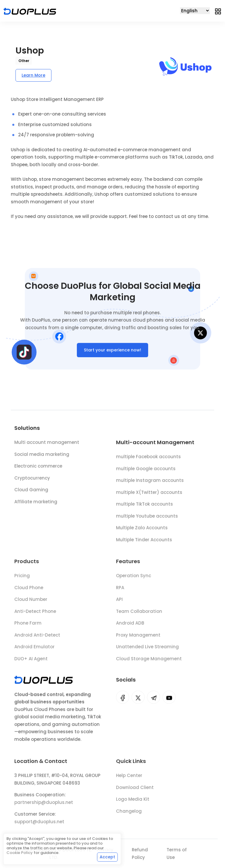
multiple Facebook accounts (148, 459)
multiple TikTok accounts (144, 506)
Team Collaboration (139, 614)
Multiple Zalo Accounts (142, 530)
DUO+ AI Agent (31, 662)
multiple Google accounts (146, 471)
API (119, 602)
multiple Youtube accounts (147, 518)
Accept (107, 857)
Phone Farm (28, 626)
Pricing (22, 579)
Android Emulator (34, 650)
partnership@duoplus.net (44, 805)
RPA (120, 591)
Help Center (129, 778)
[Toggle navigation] (218, 11)
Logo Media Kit (133, 802)
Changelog (129, 814)
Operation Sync (134, 579)
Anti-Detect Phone (35, 614)
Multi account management (47, 444)
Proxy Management (138, 638)
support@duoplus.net (39, 824)
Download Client (135, 790)
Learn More (33, 75)
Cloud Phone (29, 591)
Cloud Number (31, 602)
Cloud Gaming (31, 491)
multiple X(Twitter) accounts (149, 495)
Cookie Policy (20, 853)
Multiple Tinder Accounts (144, 542)
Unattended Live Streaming (147, 650)
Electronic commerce (38, 467)
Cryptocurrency (32, 479)
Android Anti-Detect (37, 638)
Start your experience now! (112, 351)
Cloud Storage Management (149, 662)
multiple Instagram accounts (150, 483)
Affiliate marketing (36, 503)
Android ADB (130, 626)
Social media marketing (42, 455)
